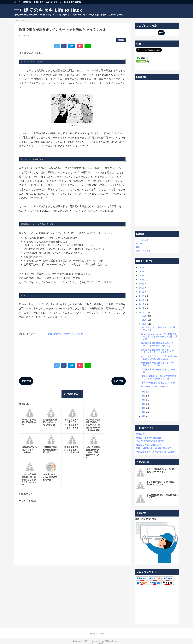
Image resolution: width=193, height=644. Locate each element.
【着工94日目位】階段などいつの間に (159, 383)
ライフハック (142, 240)
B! (72, 46)
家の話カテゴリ (72, 394)
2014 (142, 308)
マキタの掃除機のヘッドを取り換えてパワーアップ (162, 470)
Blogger (101, 633)
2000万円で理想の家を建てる (150, 441)
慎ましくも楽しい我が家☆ (149, 445)
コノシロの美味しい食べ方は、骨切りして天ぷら (162, 483)
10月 (144, 324)
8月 (143, 396)
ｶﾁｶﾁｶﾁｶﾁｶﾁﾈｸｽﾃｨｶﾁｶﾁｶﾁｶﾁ (154, 387)
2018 (142, 292)
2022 (142, 276)
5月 (143, 408)
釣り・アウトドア (144, 251)
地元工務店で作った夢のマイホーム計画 (155, 452)
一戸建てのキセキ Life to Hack (48, 10)
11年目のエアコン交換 (146, 519)
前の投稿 (119, 381)
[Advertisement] (157, 153)
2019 (142, 288)
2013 (142, 312)
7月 (143, 400)
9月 (143, 392)
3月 (143, 416)
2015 (142, 304)
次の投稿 (26, 381)
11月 (144, 320)
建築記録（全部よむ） (33, 2)
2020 (142, 284)
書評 (138, 247)
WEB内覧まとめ (54, 2)
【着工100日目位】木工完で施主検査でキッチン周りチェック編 (159, 377)
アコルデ (140, 434)
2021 (142, 280)
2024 (142, 267)
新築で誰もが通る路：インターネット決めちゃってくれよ (159, 364)
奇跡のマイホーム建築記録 (149, 438)
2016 (142, 300)
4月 (143, 412)
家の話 (121, 40)
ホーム (17, 2)
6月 (143, 404)
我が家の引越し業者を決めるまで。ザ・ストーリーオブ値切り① (158, 351)
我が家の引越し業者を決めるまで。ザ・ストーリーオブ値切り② (158, 344)
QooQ (101, 643)
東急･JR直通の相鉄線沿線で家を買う (154, 448)
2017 (142, 296)
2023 (142, 271)
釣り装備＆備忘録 (73, 2)
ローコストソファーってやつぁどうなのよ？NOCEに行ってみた (159, 357)
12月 (144, 316)
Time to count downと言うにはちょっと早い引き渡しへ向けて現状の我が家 (159, 336)
